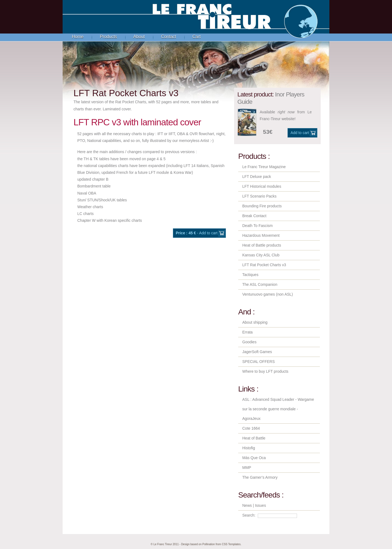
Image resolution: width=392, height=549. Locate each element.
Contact (169, 37)
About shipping (255, 322)
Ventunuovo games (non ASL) (268, 294)
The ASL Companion (260, 284)
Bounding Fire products (262, 206)
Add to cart (300, 133)
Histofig (249, 448)
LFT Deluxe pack (257, 177)
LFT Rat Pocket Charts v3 (264, 265)
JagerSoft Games (257, 352)
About (139, 37)
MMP (247, 468)
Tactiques (250, 275)
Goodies (249, 342)
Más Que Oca (254, 458)
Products (108, 37)
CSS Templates (231, 544)
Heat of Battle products (262, 245)
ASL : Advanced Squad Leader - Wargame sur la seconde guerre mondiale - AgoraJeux (278, 409)
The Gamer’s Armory (260, 477)
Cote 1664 (251, 428)
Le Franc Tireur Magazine (264, 167)
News (247, 505)
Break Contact (254, 216)
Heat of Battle (254, 438)
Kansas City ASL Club (261, 255)
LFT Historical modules (262, 186)
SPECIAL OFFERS (258, 362)
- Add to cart (197, 233)
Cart (197, 37)
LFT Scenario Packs (259, 196)
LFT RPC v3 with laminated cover (137, 122)
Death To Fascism (258, 226)
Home (78, 37)
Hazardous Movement (261, 235)
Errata (247, 332)
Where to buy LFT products (265, 371)
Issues (260, 505)
